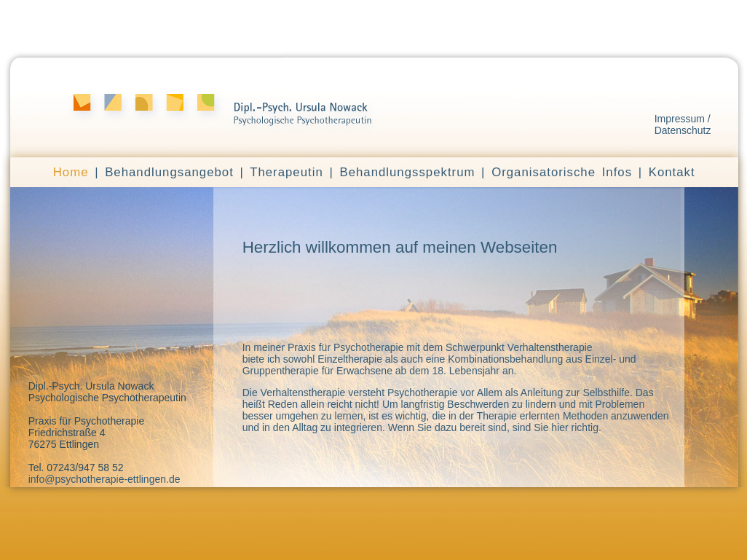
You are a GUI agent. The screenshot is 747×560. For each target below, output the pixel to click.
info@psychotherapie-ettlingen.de (104, 479)
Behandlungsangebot (169, 172)
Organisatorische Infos (562, 172)
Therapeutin (286, 172)
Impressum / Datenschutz (683, 125)
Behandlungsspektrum (407, 172)
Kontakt (672, 172)
